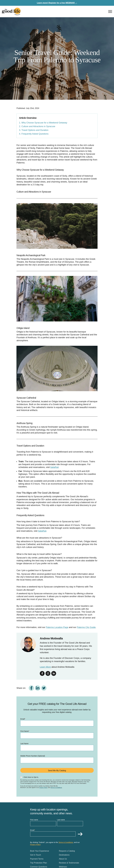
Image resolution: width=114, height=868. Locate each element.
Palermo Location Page (57, 627)
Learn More (45, 667)
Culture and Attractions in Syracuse (38, 126)
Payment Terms (37, 859)
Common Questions (39, 867)
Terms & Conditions (56, 787)
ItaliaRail (54, 467)
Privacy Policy (43, 787)
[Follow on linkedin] (54, 673)
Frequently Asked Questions (35, 134)
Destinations (64, 855)
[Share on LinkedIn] (38, 688)
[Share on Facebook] (31, 688)
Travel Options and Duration (35, 130)
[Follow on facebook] (42, 673)
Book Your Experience (40, 851)
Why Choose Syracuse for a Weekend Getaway (44, 123)
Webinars (63, 867)
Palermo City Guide (86, 627)
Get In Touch (36, 855)
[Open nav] (110, 12)
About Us (63, 859)
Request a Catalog (67, 851)
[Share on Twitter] (44, 688)
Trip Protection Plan (39, 863)
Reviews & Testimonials (69, 863)
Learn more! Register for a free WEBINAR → (57, 3)
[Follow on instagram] (48, 673)
